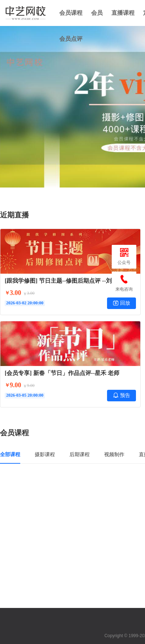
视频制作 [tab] (114, 454)
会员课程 (71, 13)
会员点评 (71, 39)
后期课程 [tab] (80, 454)
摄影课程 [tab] (45, 454)
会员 (97, 13)
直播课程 (123, 13)
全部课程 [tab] (10, 454)
